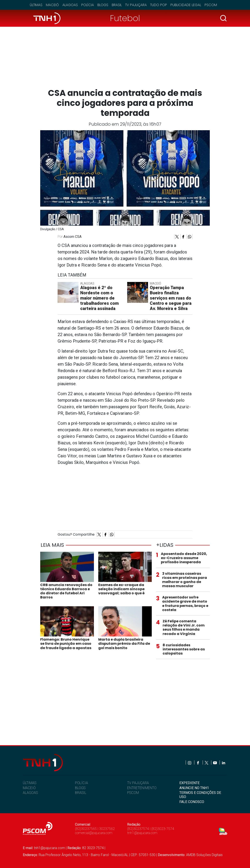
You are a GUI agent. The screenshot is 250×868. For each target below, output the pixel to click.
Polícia (88, 5)
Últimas (36, 5)
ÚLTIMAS (30, 783)
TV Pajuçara (136, 5)
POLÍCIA (82, 783)
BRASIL (81, 793)
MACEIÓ (29, 788)
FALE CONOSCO (192, 802)
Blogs (103, 5)
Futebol (125, 18)
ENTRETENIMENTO (142, 788)
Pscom (211, 5)
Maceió (52, 5)
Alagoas (70, 5)
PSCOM (133, 793)
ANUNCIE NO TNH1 (194, 788)
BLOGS (80, 788)
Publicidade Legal (186, 5)
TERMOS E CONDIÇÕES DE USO (200, 795)
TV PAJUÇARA (138, 783)
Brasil (117, 5)
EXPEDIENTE (189, 783)
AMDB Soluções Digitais (204, 855)
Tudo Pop (159, 5)
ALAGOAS (30, 793)
